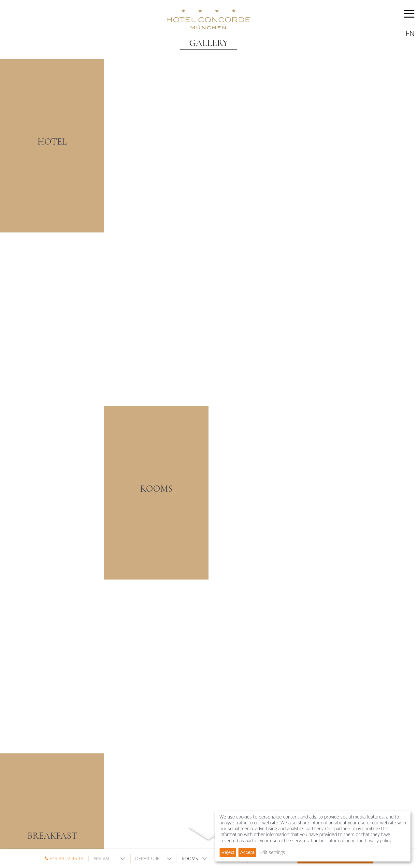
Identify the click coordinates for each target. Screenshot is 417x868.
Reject (228, 852)
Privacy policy (378, 840)
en (410, 33)
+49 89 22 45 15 (66, 858)
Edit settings (272, 852)
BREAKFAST (52, 836)
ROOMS (156, 489)
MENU (409, 15)
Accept (247, 852)
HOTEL (52, 142)
